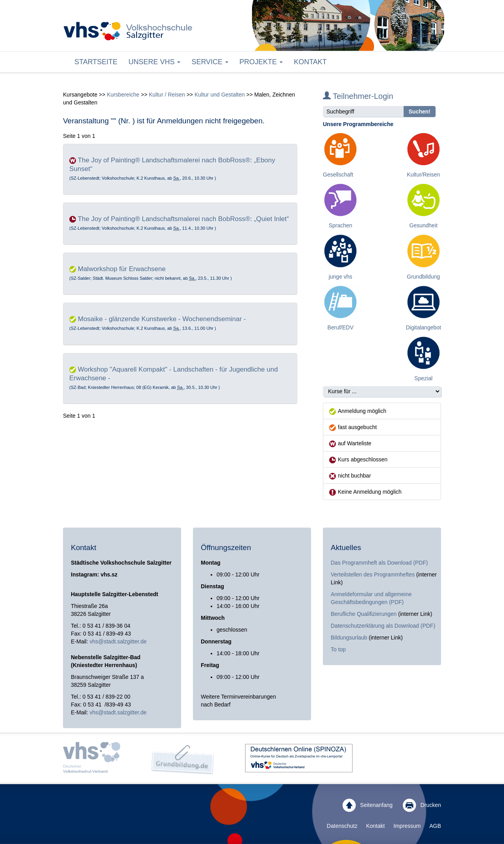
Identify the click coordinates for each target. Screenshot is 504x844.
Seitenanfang (368, 805)
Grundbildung (423, 277)
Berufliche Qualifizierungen (364, 614)
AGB (435, 826)
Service (210, 62)
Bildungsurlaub (349, 638)
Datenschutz (342, 826)
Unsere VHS (154, 62)
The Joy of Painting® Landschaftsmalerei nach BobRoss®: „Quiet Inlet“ (183, 219)
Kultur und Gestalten (220, 95)
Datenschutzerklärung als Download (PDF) (383, 626)
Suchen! (420, 112)
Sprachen (341, 225)
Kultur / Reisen (167, 95)
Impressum (407, 826)
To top (338, 649)
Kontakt (310, 62)
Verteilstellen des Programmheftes (373, 574)
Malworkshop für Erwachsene (122, 269)
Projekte (261, 62)
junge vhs (341, 277)
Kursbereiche (123, 95)
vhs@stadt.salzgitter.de (118, 641)
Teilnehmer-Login (358, 96)
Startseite (96, 62)
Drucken (422, 805)
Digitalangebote (425, 327)
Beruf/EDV (341, 327)
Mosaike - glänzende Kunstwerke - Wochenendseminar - (162, 319)
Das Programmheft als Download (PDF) (379, 563)
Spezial (423, 378)
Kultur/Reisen (423, 175)
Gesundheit (424, 225)
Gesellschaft (338, 175)
